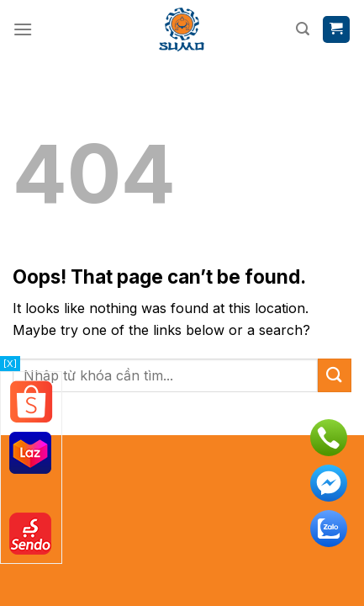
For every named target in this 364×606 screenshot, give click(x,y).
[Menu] (23, 29)
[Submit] (335, 375)
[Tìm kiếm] (303, 29)
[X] (10, 364)
